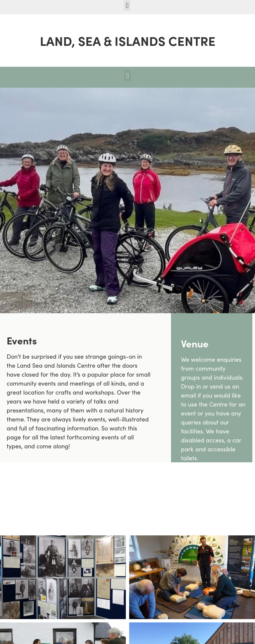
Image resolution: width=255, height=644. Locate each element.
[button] (127, 5)
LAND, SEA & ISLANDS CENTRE (128, 40)
